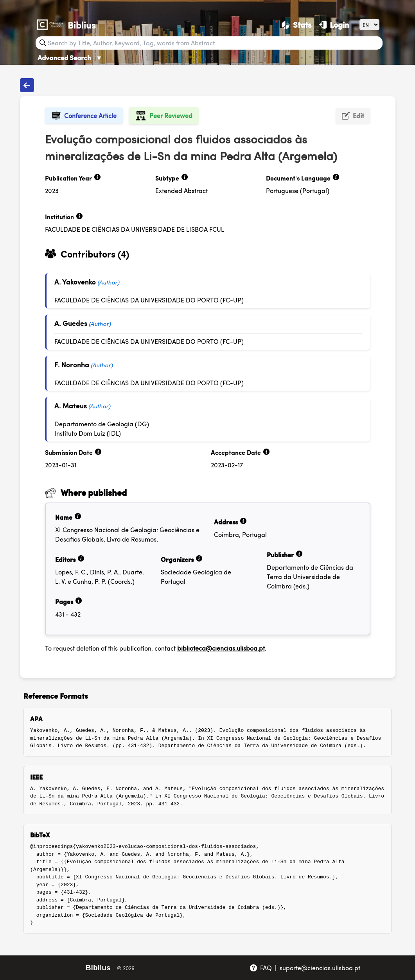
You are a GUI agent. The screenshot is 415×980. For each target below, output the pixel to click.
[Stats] (296, 25)
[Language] (369, 24)
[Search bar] (214, 43)
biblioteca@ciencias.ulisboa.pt (221, 648)
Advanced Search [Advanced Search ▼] (70, 57)
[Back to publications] (27, 85)
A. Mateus (71, 405)
